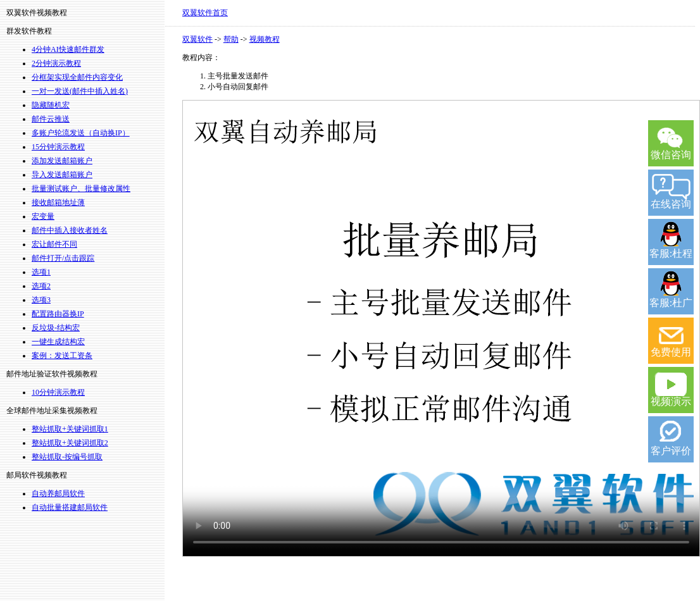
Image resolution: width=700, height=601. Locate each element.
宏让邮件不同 (54, 244)
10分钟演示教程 (58, 392)
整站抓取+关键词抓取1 (70, 429)
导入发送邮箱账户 (62, 175)
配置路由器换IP (58, 314)
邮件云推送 (51, 119)
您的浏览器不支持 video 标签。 (441, 328)
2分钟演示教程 (56, 63)
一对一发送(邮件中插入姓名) (80, 91)
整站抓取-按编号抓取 (67, 457)
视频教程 (265, 39)
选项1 (41, 272)
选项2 (41, 286)
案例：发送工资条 (62, 356)
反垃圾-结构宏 (56, 328)
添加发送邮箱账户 (62, 161)
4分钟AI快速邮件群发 (68, 49)
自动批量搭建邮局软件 (70, 507)
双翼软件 (197, 39)
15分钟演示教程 (58, 147)
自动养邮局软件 (58, 493)
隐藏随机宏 (51, 105)
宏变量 (43, 216)
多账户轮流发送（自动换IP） (81, 133)
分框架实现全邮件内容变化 (77, 77)
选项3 (41, 300)
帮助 (231, 39)
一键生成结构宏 (58, 342)
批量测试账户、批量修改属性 (81, 189)
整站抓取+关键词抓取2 (70, 443)
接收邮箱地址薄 (58, 202)
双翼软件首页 (205, 13)
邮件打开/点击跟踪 (63, 258)
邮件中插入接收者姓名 (70, 230)
